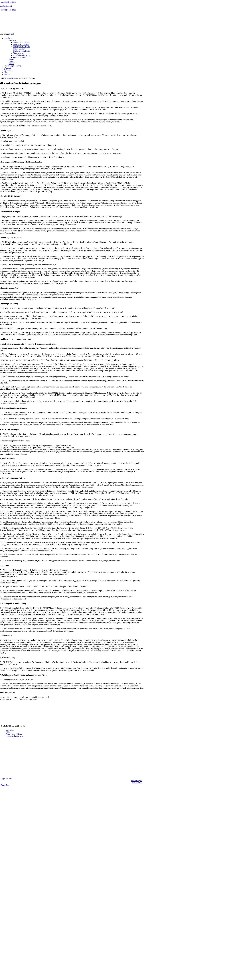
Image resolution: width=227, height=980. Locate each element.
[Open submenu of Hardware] (17, 41)
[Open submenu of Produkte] (12, 39)
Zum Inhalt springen (9, 2)
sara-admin (9, 78)
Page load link (6, 779)
